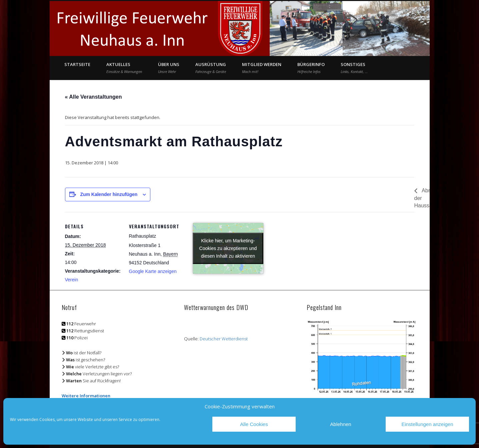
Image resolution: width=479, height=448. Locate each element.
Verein (72, 280)
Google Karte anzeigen (153, 271)
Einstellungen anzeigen (427, 424)
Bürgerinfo (311, 68)
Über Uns (169, 68)
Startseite (77, 64)
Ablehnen (340, 424)
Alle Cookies (254, 424)
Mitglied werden (262, 68)
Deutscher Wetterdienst (224, 339)
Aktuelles (124, 68)
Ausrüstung (211, 68)
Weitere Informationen (86, 396)
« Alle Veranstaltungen (93, 97)
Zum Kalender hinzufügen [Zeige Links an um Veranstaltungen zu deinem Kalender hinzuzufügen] (109, 194)
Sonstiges (354, 68)
